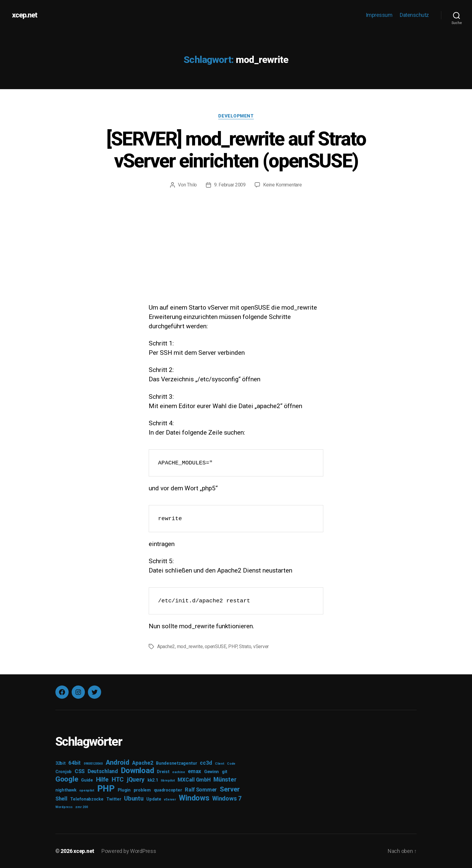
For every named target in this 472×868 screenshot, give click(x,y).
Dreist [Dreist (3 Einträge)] (163, 772)
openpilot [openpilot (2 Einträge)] (87, 790)
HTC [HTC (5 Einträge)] (118, 779)
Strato (245, 646)
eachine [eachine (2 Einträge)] (179, 772)
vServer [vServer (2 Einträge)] (170, 799)
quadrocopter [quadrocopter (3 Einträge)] (168, 790)
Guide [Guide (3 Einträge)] (87, 780)
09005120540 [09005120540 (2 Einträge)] (93, 764)
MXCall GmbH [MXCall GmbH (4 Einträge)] (194, 780)
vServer (261, 646)
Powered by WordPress (129, 851)
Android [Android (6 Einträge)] (118, 762)
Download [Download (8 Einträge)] (138, 771)
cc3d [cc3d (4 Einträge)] (206, 763)
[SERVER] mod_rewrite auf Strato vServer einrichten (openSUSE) (236, 150)
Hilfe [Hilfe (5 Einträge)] (102, 779)
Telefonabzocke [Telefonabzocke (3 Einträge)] (87, 799)
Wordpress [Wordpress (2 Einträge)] (64, 807)
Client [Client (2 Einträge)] (219, 764)
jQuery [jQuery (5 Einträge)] (136, 779)
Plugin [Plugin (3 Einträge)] (124, 790)
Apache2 (166, 646)
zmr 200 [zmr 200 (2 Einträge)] (81, 807)
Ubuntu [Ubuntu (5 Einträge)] (134, 798)
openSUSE (216, 646)
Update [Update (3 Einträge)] (154, 799)
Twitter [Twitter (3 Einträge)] (114, 799)
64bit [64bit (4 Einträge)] (75, 763)
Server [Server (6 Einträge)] (230, 789)
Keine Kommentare (283, 185)
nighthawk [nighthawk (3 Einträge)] (66, 790)
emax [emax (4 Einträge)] (194, 771)
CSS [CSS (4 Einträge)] (80, 771)
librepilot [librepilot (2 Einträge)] (168, 781)
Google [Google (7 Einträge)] (67, 779)
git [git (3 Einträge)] (225, 772)
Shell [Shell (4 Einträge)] (61, 799)
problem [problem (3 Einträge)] (142, 790)
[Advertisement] (236, 258)
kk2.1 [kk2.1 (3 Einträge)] (153, 780)
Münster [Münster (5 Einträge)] (225, 779)
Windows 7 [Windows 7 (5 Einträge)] (227, 798)
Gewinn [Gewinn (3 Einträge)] (211, 772)
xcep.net (25, 15)
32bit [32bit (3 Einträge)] (61, 763)
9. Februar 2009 (230, 185)
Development (236, 116)
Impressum (379, 15)
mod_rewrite (190, 646)
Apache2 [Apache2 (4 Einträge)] (143, 763)
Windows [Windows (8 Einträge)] (194, 798)
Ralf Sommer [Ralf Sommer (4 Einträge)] (201, 790)
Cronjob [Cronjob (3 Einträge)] (64, 772)
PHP (233, 646)
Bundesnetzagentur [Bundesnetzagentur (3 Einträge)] (176, 763)
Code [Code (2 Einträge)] (231, 764)
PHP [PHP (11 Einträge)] (106, 788)
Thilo (192, 185)
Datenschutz (414, 15)
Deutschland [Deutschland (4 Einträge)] (103, 771)
